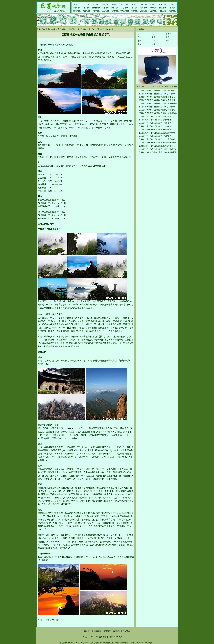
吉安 (139, 44)
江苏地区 (106, 8)
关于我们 (88, 631)
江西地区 (172, 8)
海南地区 (77, 11)
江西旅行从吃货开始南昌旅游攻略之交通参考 (157, 107)
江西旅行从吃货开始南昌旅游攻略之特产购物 (157, 90)
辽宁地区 (106, 11)
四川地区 (86, 8)
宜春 (154, 41)
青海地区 (172, 11)
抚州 (154, 44)
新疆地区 (163, 8)
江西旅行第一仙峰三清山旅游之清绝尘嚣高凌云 (158, 149)
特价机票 (165, 86)
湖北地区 (163, 11)
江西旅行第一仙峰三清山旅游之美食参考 (155, 123)
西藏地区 (153, 8)
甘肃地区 (172, 5)
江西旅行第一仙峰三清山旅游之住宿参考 (155, 126)
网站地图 (126, 631)
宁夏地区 (77, 8)
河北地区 (125, 5)
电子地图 (173, 86)
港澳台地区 (96, 8)
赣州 (139, 41)
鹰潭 (167, 37)
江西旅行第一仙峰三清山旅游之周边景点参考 (157, 133)
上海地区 (96, 5)
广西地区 (134, 8)
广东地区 (125, 8)
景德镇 (168, 34)
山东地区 (153, 5)
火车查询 (157, 86)
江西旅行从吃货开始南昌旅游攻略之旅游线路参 (158, 103)
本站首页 (77, 5)
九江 (154, 34)
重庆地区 (115, 5)
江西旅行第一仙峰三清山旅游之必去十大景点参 (158, 143)
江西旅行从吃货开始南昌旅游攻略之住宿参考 (157, 94)
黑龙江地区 (125, 11)
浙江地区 (115, 8)
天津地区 (106, 5)
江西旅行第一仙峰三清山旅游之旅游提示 (155, 116)
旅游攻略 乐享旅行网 (107, 637)
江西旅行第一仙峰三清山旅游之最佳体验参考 (157, 146)
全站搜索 (107, 631)
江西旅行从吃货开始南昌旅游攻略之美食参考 (157, 100)
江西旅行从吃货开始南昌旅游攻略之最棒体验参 (158, 113)
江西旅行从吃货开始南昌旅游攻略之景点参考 (157, 110)
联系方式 (97, 631)
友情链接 (117, 631)
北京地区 (86, 5)
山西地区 (144, 5)
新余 (154, 37)
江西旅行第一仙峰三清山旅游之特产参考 (155, 120)
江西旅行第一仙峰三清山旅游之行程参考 (155, 136)
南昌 (139, 34)
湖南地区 (153, 11)
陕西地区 (163, 5)
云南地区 (144, 8)
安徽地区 (144, 11)
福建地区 (86, 11)
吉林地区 (115, 11)
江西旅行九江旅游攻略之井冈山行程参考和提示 (158, 152)
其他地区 (134, 11)
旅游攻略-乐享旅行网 (56, 29)
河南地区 (134, 5)
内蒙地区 (96, 11)
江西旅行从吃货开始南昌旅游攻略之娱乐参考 (157, 97)
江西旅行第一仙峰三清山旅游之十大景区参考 (157, 139)
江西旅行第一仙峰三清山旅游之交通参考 (155, 130)
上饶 (78, 29)
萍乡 (139, 37)
